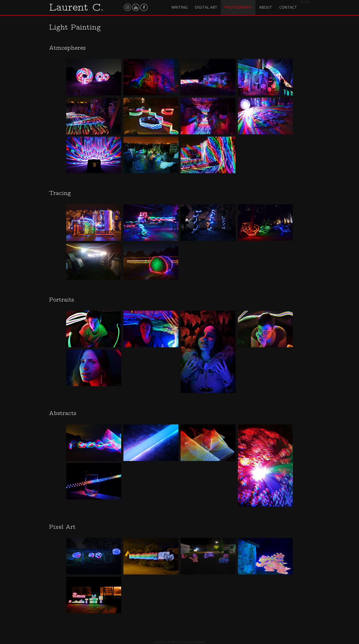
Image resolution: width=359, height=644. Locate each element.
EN (308, 2)
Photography (238, 7)
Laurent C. (76, 7)
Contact (288, 7)
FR (302, 2)
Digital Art (206, 7)
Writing (179, 7)
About (266, 7)
